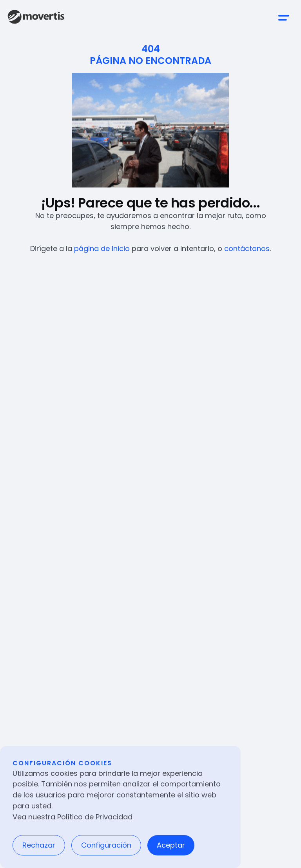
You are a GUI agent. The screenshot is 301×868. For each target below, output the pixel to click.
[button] (284, 18)
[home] (36, 18)
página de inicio (102, 248)
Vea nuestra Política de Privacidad (73, 817)
